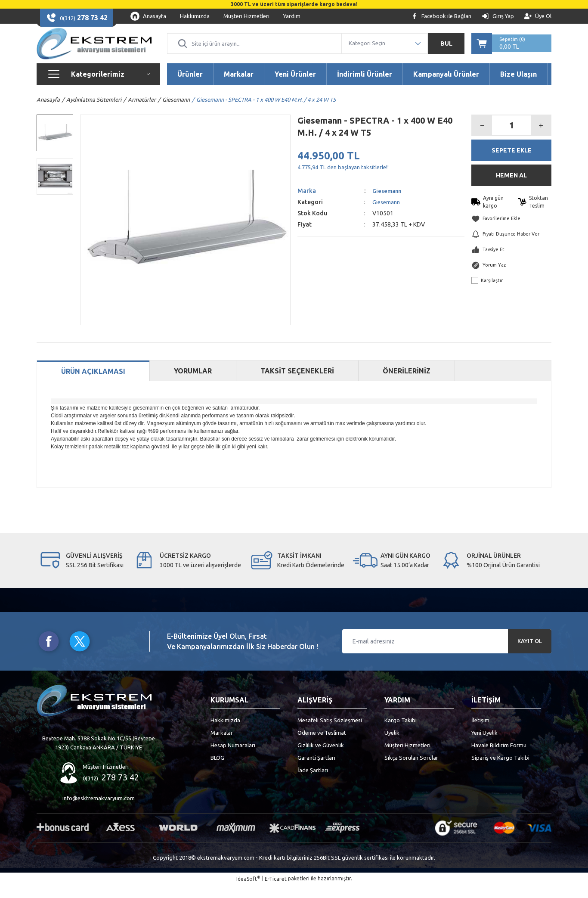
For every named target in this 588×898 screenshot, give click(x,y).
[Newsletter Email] (447, 654)
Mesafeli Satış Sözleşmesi (330, 733)
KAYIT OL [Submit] (530, 654)
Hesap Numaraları (233, 758)
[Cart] (511, 50)
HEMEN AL (511, 188)
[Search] (254, 50)
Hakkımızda (225, 733)
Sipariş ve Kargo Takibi (500, 771)
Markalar (222, 746)
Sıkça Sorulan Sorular (411, 771)
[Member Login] (498, 16)
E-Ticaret (276, 892)
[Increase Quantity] (541, 138)
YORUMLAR (193, 384)
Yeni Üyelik (484, 746)
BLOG (217, 771)
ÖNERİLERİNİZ (407, 384)
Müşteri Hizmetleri (407, 758)
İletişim (480, 733)
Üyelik (392, 746)
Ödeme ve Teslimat (322, 746)
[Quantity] (511, 138)
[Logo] (94, 50)
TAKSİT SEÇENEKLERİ (297, 384)
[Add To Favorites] (511, 232)
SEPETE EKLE (512, 163)
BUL (446, 50)
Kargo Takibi (401, 733)
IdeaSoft (248, 891)
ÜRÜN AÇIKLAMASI (93, 385)
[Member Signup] (538, 16)
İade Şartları (313, 783)
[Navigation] (98, 87)
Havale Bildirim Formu (499, 758)
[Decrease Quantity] (482, 138)
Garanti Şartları (316, 771)
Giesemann (388, 204)
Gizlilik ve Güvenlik (321, 758)
